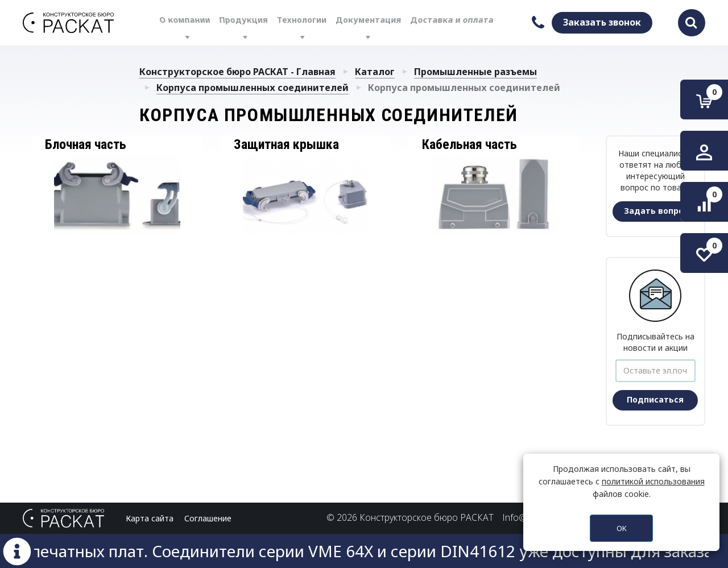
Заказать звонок (602, 22)
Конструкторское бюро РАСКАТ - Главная (237, 72)
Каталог (375, 72)
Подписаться (655, 399)
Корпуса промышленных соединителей (253, 88)
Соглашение (208, 518)
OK (622, 528)
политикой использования (653, 481)
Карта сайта (150, 518)
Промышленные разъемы (475, 72)
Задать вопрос (656, 211)
